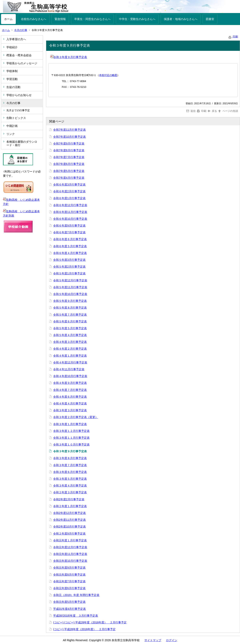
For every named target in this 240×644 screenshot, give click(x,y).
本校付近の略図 (108, 75)
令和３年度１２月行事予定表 (71, 431)
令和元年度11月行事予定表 (70, 554)
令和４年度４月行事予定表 (70, 403)
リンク (11, 134)
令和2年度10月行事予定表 (69, 527)
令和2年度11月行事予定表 (69, 520)
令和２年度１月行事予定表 (70, 506)
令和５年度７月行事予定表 (70, 315)
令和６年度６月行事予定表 (70, 239)
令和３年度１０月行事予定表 (71, 444)
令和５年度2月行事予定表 (69, 267)
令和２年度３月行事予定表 (70, 492)
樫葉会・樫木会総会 (19, 55)
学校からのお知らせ (19, 95)
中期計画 (12, 126)
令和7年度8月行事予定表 (69, 150)
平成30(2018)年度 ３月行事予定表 (76, 616)
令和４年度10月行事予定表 (70, 376)
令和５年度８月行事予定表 (70, 308)
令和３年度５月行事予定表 (70, 479)
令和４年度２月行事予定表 (70, 349)
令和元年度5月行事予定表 (69, 602)
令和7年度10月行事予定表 (69, 137)
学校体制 (12, 71)
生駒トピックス (16, 118)
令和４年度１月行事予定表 (70, 356)
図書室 (210, 19)
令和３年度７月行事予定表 (70, 465)
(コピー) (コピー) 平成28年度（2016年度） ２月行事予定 (90, 622)
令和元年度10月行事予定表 (70, 561)
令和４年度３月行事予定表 (70, 342)
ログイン (172, 640)
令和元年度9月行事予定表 (69, 568)
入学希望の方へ (16, 39)
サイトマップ (153, 640)
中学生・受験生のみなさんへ (137, 19)
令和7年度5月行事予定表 (69, 171)
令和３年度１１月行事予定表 (71, 438)
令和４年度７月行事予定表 (70, 390)
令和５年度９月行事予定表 (70, 301)
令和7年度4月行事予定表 (69, 178)
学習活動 (12, 79)
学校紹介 (12, 47)
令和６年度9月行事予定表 (69, 226)
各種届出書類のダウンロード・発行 (22, 143)
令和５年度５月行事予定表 (70, 328)
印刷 (233, 37)
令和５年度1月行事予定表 (69, 273)
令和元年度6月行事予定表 (69, 588)
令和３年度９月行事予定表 (69, 57)
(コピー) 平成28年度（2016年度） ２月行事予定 (84, 629)
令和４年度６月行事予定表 (70, 397)
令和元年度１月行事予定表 (70, 540)
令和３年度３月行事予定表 (70, 410)
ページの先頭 (228, 111)
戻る (212, 111)
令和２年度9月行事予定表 (69, 534)
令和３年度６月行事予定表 (70, 472)
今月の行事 (21, 30)
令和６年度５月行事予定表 (70, 246)
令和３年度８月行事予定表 (70, 458)
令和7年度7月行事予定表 (69, 157)
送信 (191, 111)
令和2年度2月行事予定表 (69, 499)
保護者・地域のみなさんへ (181, 19)
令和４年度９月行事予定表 (70, 383)
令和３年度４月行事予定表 (70, 486)
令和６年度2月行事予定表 (69, 191)
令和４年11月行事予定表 (69, 369)
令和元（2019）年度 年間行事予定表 (76, 595)
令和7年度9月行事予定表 (69, 143)
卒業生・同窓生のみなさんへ (92, 19)
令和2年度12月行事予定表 (69, 513)
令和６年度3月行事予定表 (69, 185)
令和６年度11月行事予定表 (70, 212)
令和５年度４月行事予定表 (70, 335)
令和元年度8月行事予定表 (69, 575)
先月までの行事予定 (18, 110)
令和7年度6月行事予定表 (69, 164)
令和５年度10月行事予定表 (70, 294)
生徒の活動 (13, 87)
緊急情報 (60, 19)
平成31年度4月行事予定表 (69, 609)
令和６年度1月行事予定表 (69, 198)
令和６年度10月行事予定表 (70, 219)
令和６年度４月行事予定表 (70, 253)
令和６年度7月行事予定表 (69, 232)
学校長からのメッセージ (22, 63)
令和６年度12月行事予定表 (70, 205)
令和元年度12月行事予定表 (70, 547)
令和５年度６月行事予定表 (70, 321)
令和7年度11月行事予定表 (69, 130)
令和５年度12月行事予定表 (70, 280)
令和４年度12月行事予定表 (70, 362)
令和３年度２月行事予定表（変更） (76, 417)
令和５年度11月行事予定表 (70, 287)
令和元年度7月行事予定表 (69, 581)
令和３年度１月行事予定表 (70, 424)
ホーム (8, 19)
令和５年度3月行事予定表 (69, 260)
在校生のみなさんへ (34, 19)
